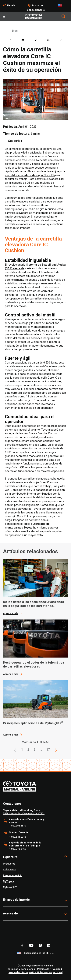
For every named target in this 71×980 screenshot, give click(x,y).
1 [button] (22, 750)
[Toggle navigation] (4, 16)
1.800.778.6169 (18, 849)
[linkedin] (23, 40)
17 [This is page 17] (48, 750)
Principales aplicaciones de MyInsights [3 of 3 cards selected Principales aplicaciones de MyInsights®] (33, 723)
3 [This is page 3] (35, 750)
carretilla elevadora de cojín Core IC (29, 175)
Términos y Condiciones (21, 969)
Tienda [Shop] (11, 5)
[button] (15, 750)
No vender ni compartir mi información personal (35, 972)
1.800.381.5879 (18, 826)
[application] (35, 587)
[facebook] (10, 40)
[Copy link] (61, 40)
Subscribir (15, 141)
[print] (48, 40)
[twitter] (36, 40)
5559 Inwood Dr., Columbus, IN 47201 (24, 813)
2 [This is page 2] (28, 750)
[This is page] (56, 750)
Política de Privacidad (50, 969)
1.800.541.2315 (18, 837)
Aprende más (11, 613)
